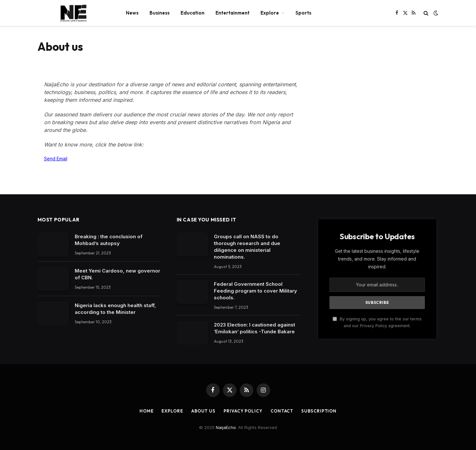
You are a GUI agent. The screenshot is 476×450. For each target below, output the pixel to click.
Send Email (56, 159)
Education (193, 13)
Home (147, 411)
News (132, 13)
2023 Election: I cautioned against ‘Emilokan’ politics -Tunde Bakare (255, 328)
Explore (270, 13)
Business (160, 13)
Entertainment (232, 13)
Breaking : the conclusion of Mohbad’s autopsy (109, 240)
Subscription (319, 411)
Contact (282, 411)
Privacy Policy (243, 411)
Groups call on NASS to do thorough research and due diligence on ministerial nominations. (247, 247)
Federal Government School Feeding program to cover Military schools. (255, 291)
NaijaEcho (226, 427)
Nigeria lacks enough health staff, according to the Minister (115, 309)
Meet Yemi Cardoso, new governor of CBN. (117, 274)
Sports (303, 13)
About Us (203, 411)
